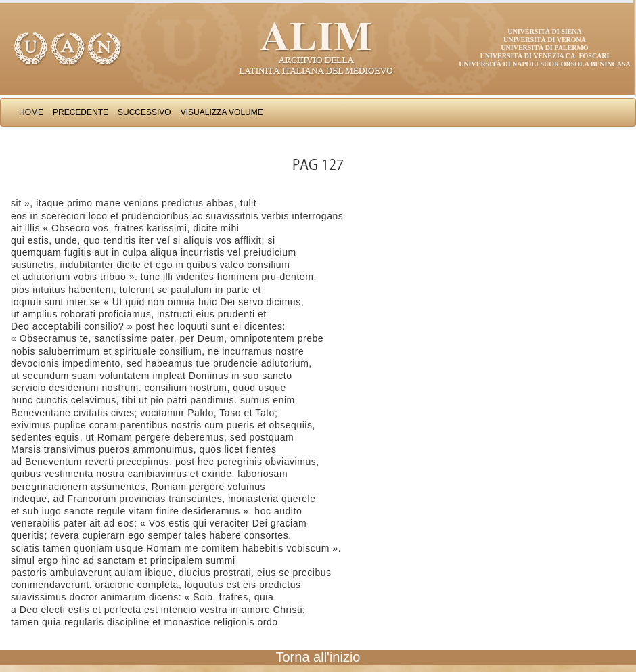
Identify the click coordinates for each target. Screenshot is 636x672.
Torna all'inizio (318, 657)
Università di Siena (544, 31)
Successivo (144, 112)
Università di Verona (545, 40)
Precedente (81, 112)
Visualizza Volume (222, 112)
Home (31, 112)
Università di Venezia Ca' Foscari (545, 56)
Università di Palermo (544, 48)
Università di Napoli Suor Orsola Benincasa (545, 64)
